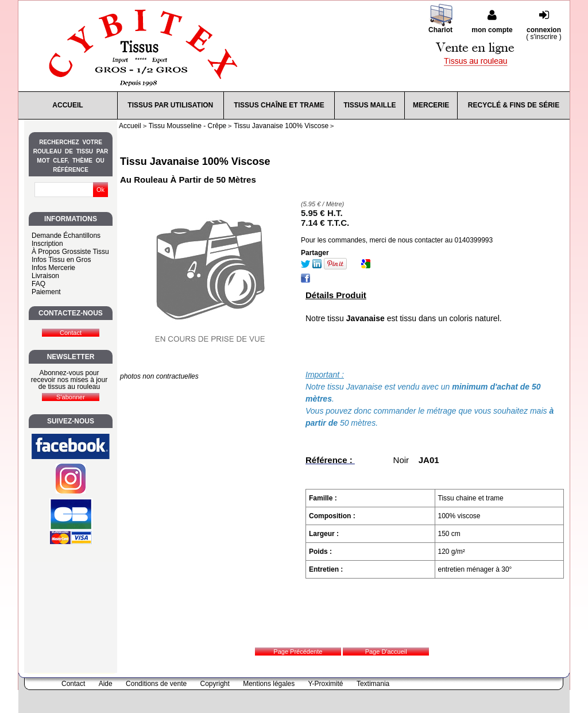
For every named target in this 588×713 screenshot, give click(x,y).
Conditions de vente (156, 684)
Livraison (45, 276)
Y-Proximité (326, 684)
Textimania (373, 684)
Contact (73, 684)
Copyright (215, 684)
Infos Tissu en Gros (61, 260)
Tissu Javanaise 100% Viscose (195, 161)
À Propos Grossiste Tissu (70, 252)
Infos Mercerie (53, 268)
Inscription (47, 244)
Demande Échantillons (66, 236)
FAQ (38, 284)
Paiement (46, 292)
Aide (106, 684)
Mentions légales (269, 684)
